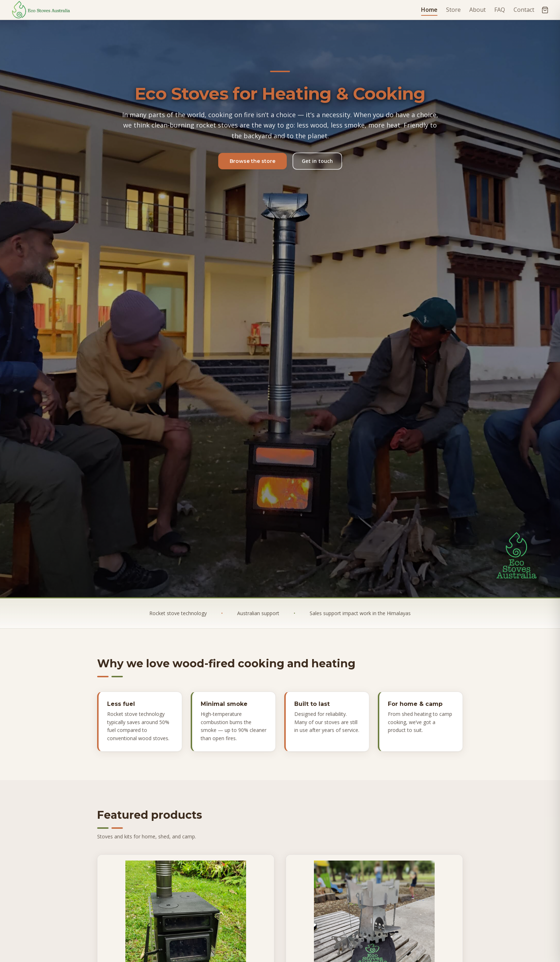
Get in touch (317, 161)
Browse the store (252, 161)
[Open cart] (545, 10)
